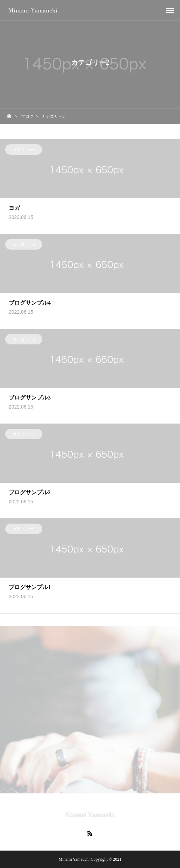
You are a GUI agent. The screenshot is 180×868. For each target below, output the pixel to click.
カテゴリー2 (24, 151)
